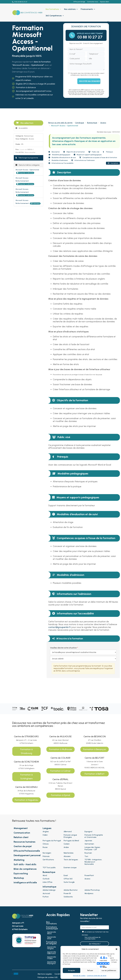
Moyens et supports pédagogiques (88, 155)
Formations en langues (52, 943)
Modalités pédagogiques (59, 155)
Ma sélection (25, 123)
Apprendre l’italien (52, 958)
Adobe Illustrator (71, 890)
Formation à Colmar (60, 771)
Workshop (19, 878)
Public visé (94, 152)
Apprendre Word (52, 933)
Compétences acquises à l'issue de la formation (98, 158)
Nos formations (52, 9)
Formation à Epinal (60, 795)
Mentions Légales (45, 974)
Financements (87, 9)
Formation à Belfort (95, 774)
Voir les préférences (109, 970)
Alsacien (67, 856)
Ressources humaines (24, 842)
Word (45, 875)
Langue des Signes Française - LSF (92, 848)
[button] (116, 949)
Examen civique (70, 867)
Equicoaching (21, 873)
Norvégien (47, 853)
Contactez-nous (93, 2)
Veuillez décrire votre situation (63, 648)
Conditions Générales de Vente (97, 976)
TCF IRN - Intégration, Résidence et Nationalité (93, 862)
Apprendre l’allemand (52, 953)
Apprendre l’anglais (52, 948)
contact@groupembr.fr (60, 627)
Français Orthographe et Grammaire (94, 836)
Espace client (105, 2)
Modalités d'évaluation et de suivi (62, 158)
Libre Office (48, 882)
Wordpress (89, 893)
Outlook (46, 879)
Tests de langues (71, 860)
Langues (47, 828)
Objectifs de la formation (74, 152)
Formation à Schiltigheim (26, 777)
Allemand (68, 832)
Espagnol (88, 832)
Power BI (67, 893)
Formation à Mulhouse (60, 749)
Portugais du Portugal (52, 841)
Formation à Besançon (95, 749)
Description (54, 152)
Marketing (19, 860)
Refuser (90, 970)
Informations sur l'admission (83, 160)
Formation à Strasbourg (26, 751)
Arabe (66, 847)
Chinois (46, 844)
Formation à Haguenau (26, 800)
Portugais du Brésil (71, 841)
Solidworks (68, 897)
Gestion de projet (23, 846)
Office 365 (68, 879)
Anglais (46, 832)
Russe (45, 847)
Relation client (21, 837)
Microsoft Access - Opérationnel (27, 170)
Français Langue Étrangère (70, 836)
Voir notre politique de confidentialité (92, 938)
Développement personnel (27, 855)
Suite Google (69, 882)
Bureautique (92, 123)
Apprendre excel (52, 938)
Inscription (113, 163)
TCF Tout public (49, 867)
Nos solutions (70, 9)
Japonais (88, 841)
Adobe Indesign (49, 890)
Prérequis (108, 152)
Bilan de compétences (25, 869)
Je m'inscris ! (95, 944)
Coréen (67, 844)
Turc (86, 856)
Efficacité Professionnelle (27, 851)
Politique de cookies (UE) (48, 978)
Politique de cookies (79, 976)
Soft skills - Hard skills (25, 864)
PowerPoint (89, 875)
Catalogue (80, 123)
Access (103, 123)
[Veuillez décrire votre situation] (83, 659)
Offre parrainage (79, 2)
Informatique (49, 887)
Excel (66, 875)
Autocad (46, 893)
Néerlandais (69, 853)
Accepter (72, 970)
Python (46, 897)
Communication (22, 833)
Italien (45, 835)
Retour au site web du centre (60, 123)
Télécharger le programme (27, 158)
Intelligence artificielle (25, 882)
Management (21, 828)
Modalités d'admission (58, 160)
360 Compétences (54, 16)
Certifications (48, 860)
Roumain (88, 853)
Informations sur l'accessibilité (61, 163)
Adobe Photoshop (92, 890)
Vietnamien (89, 844)
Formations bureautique (52, 928)
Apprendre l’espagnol (52, 963)
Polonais (46, 856)
